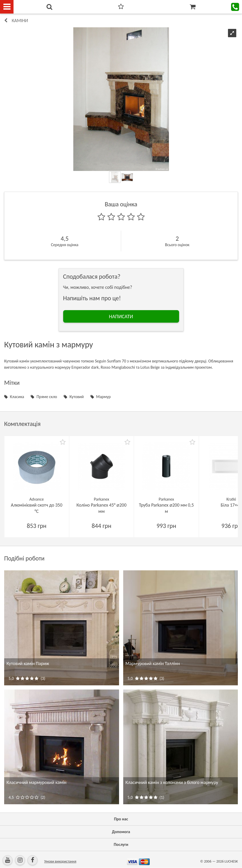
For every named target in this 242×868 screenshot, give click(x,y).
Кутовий (77, 397)
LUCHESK (231, 861)
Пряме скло (47, 397)
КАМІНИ (20, 21)
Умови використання (60, 861)
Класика (17, 397)
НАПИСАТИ (121, 316)
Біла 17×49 (231, 505)
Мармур (103, 397)
